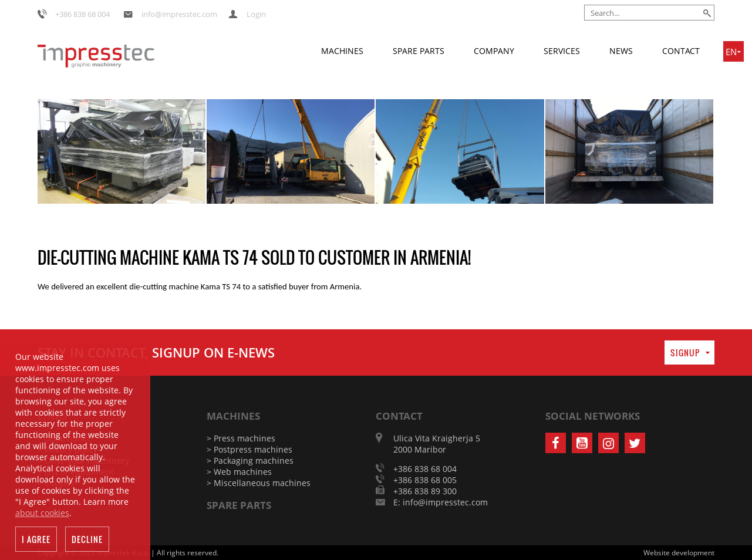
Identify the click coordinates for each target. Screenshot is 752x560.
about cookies (42, 516)
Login (256, 14)
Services (562, 51)
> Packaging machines (250, 461)
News (621, 51)
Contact (681, 51)
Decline (87, 542)
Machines (342, 51)
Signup (685, 352)
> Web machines (239, 472)
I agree (36, 542)
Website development (679, 553)
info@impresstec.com (179, 14)
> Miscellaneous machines (259, 483)
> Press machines (241, 438)
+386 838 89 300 (425, 491)
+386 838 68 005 (425, 480)
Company (494, 51)
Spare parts (419, 51)
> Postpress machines (249, 449)
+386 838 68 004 (82, 14)
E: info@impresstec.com (441, 502)
